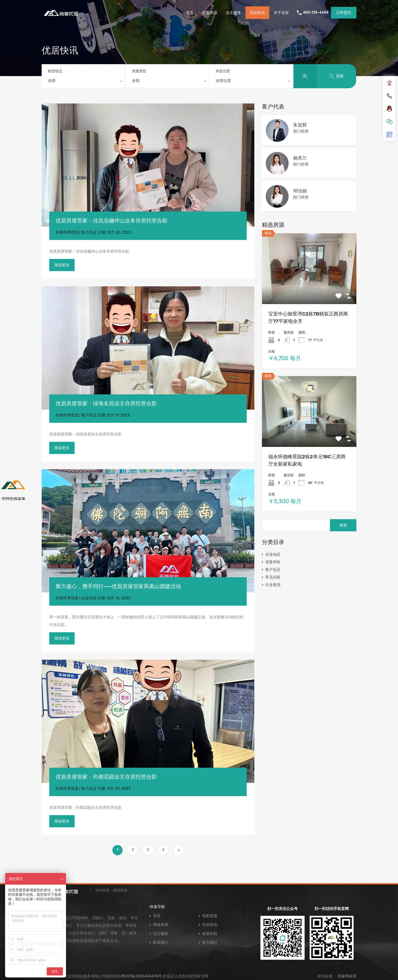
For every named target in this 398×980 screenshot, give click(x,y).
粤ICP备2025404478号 (142, 976)
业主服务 (234, 13)
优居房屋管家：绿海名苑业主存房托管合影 (106, 403)
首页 (190, 13)
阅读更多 (62, 265)
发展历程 (210, 934)
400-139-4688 (316, 13)
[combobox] (84, 82)
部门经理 (301, 131)
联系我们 (161, 943)
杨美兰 (300, 158)
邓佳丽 (300, 191)
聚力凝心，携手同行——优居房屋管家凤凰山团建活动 (118, 586)
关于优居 (281, 13)
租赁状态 (55, 71)
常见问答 (273, 577)
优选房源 (210, 13)
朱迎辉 (300, 125)
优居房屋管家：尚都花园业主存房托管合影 (106, 777)
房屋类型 (139, 71)
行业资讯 (273, 585)
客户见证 (89, 232)
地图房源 (210, 916)
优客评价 (273, 562)
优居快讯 (257, 13)
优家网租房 (346, 976)
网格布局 (161, 925)
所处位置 (223, 71)
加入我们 (210, 943)
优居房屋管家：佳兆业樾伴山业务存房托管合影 (112, 221)
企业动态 (89, 598)
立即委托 (344, 13)
